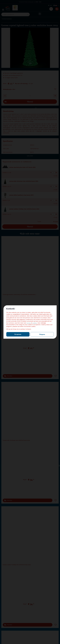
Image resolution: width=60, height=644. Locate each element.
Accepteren (18, 334)
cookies (35, 323)
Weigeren (42, 334)
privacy (29, 323)
